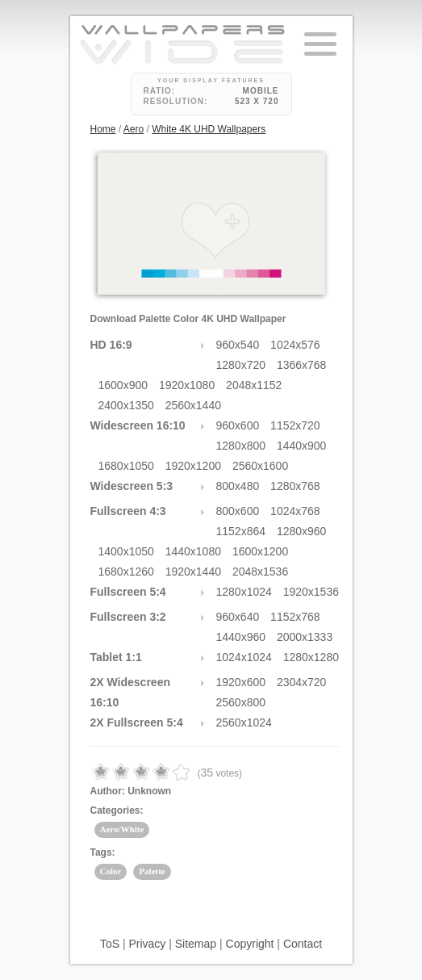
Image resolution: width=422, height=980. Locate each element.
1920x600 (241, 682)
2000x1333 (305, 637)
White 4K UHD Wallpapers (209, 129)
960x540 (238, 345)
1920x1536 (311, 592)
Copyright (250, 944)
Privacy (147, 944)
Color (111, 871)
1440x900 (302, 446)
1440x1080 (193, 551)
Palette (152, 871)
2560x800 (241, 702)
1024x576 (295, 345)
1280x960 (302, 531)
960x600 (238, 425)
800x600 (238, 511)
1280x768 (295, 486)
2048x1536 (260, 572)
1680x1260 (126, 572)
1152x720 (295, 425)
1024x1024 (244, 657)
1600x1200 (260, 551)
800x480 (238, 486)
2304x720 (302, 682)
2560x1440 (193, 405)
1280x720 (241, 365)
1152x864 (241, 531)
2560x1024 (244, 722)
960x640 (238, 617)
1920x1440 (193, 572)
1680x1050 (126, 466)
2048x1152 (254, 385)
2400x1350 (126, 405)
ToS (110, 944)
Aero (134, 129)
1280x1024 (244, 592)
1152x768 (295, 617)
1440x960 (241, 637)
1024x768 (295, 511)
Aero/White (122, 829)
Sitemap (196, 944)
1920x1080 (187, 385)
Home (103, 129)
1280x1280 (311, 657)
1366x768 (302, 365)
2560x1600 (260, 466)
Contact (303, 944)
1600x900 (123, 385)
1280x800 (241, 446)
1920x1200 (193, 466)
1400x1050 (126, 551)
